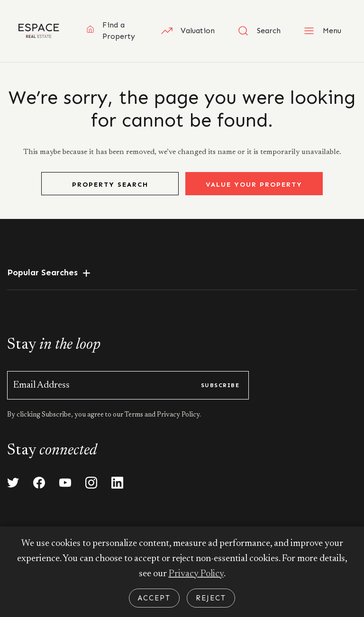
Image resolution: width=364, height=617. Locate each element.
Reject (211, 598)
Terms (135, 415)
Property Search (110, 185)
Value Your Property (254, 185)
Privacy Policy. (178, 415)
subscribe (220, 385)
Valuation (188, 31)
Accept (154, 598)
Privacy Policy (196, 574)
